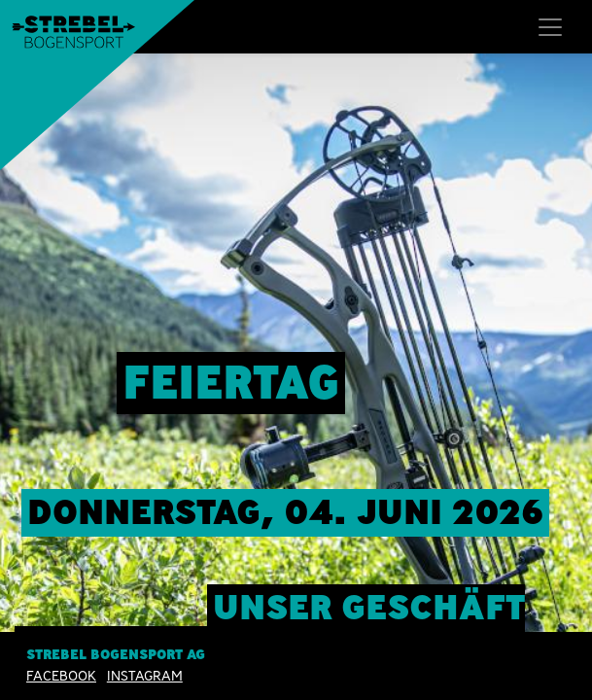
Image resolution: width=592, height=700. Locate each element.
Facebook (61, 676)
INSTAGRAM (145, 676)
